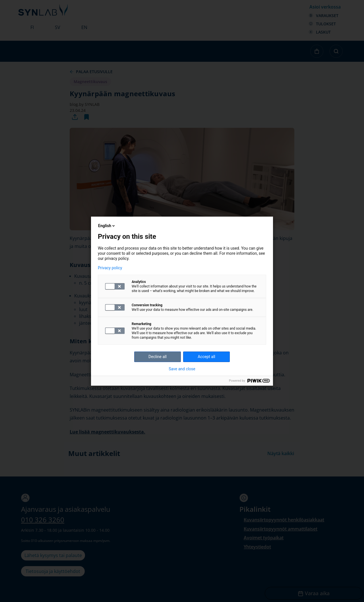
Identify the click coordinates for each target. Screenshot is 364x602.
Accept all (206, 357)
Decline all (158, 357)
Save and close (182, 369)
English (107, 226)
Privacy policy (110, 268)
